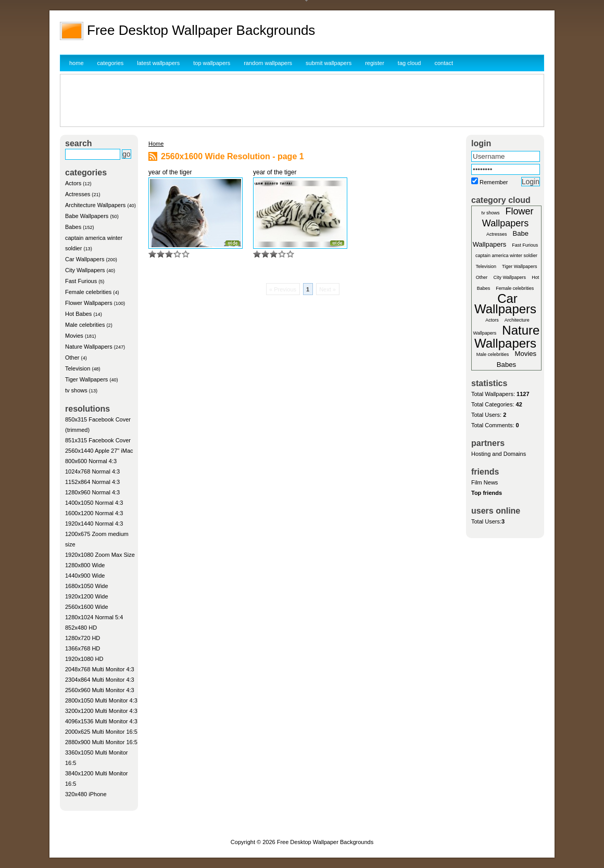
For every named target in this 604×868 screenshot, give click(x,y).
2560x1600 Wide (87, 607)
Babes (73, 227)
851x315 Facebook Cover (98, 440)
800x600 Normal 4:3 (91, 461)
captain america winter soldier (506, 256)
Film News (485, 482)
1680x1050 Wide (87, 586)
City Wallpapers (85, 270)
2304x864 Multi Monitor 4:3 (100, 680)
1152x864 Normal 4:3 (92, 482)
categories (111, 63)
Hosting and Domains (499, 454)
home (77, 63)
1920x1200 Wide (87, 596)
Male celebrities (85, 325)
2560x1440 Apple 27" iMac (99, 451)
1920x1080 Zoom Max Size (100, 555)
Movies (74, 336)
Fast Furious (81, 281)
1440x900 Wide (85, 576)
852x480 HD (81, 628)
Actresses (78, 194)
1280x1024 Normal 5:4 (94, 617)
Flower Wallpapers (89, 303)
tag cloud (410, 63)
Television (78, 368)
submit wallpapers (329, 63)
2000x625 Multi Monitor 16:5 (101, 732)
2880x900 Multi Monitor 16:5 (101, 742)
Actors (73, 183)
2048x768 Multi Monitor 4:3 (100, 669)
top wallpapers (212, 63)
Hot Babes (78, 314)
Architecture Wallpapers (95, 205)
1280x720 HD (83, 638)
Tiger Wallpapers (86, 379)
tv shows (76, 390)
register (375, 63)
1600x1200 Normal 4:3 (94, 513)
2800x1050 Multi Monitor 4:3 (101, 700)
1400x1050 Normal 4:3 (94, 503)
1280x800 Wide (85, 565)
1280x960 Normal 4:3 (92, 492)
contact (444, 63)
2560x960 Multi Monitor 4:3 (100, 690)
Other (72, 358)
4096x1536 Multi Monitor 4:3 (101, 721)
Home (156, 144)
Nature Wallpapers (89, 347)
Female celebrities (88, 292)
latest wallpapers (158, 63)
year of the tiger (170, 172)
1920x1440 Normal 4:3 (94, 524)
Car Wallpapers (85, 259)
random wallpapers (268, 63)
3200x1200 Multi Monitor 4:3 (101, 711)
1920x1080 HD (84, 659)
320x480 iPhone (86, 794)
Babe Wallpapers (87, 216)
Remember (494, 182)
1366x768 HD (83, 648)
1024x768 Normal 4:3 (92, 471)
